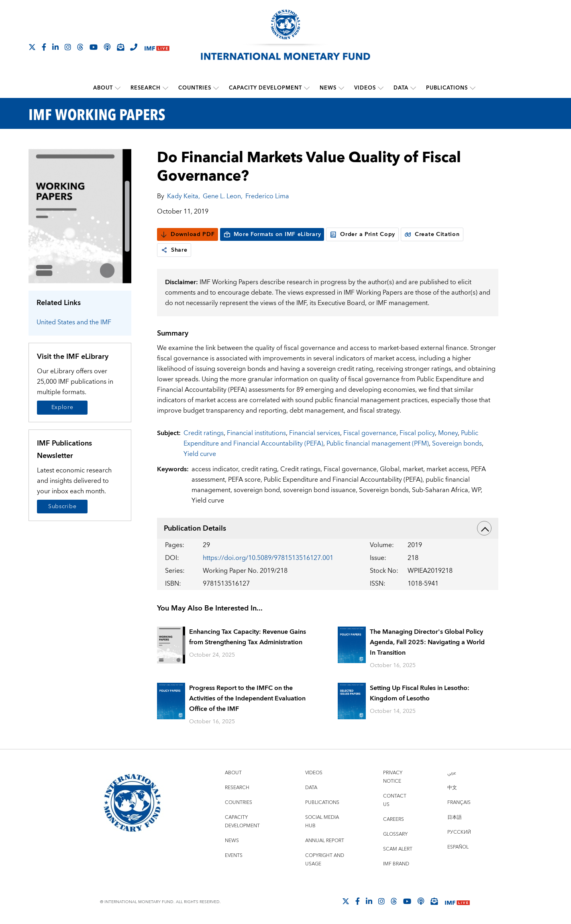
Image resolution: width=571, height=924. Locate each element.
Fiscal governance (370, 433)
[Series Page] (80, 216)
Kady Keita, (184, 196)
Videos (365, 88)
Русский (459, 832)
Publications (447, 88)
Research (146, 88)
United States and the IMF (74, 322)
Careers (394, 819)
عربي (452, 773)
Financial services (315, 433)
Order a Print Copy (362, 234)
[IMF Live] (157, 48)
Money (448, 433)
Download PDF (187, 234)
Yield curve (200, 454)
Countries (195, 88)
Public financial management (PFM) (378, 444)
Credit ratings (204, 433)
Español (458, 847)
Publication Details (328, 528)
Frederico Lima (267, 196)
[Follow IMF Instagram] (68, 47)
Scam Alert (398, 849)
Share (174, 250)
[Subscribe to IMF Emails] (120, 47)
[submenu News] (341, 88)
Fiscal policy (417, 433)
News (328, 88)
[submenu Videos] (381, 88)
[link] (164, 250)
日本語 (455, 817)
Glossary (395, 834)
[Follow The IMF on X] (32, 47)
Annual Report (325, 841)
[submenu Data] (413, 88)
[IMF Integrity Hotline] (134, 47)
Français (459, 803)
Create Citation (432, 234)
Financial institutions (256, 433)
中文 (452, 788)
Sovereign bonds (457, 444)
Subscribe (62, 507)
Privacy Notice (393, 777)
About (103, 88)
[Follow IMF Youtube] (94, 47)
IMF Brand (396, 864)
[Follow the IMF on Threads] (80, 47)
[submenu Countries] (216, 88)
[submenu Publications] (473, 88)
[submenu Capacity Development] (307, 88)
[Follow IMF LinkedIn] (55, 47)
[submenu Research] (165, 88)
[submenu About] (118, 88)
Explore (62, 407)
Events (234, 856)
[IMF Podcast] (107, 47)
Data (401, 88)
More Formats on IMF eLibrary (272, 234)
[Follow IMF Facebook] (44, 47)
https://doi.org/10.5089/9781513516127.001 (268, 558)
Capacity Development (265, 88)
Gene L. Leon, (223, 196)
